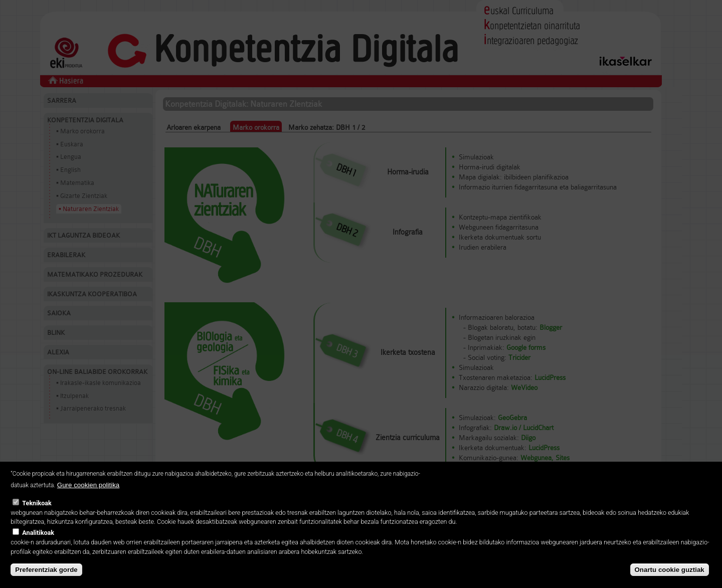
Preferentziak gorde (46, 581)
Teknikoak (37, 514)
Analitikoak (38, 544)
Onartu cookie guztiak (670, 581)
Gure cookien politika (88, 496)
